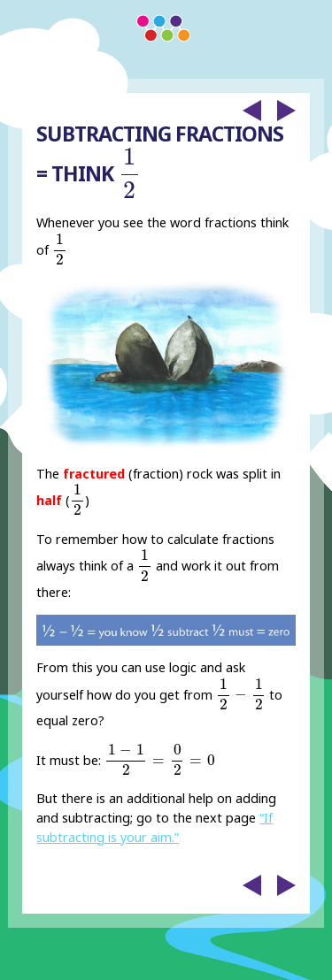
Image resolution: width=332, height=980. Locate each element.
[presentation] (129, 173)
